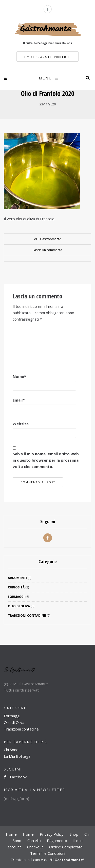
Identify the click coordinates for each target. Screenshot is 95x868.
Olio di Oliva (19, 606)
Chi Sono (11, 750)
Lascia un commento (48, 250)
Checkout (35, 847)
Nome (19, 376)
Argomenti (17, 578)
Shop (74, 834)
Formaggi (16, 597)
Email (19, 400)
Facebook (15, 777)
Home (11, 834)
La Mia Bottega (17, 756)
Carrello (34, 841)
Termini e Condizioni (48, 853)
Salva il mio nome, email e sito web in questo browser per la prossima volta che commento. (46, 460)
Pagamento (57, 841)
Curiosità (16, 587)
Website (21, 424)
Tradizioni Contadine (27, 616)
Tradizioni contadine (21, 729)
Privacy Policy (52, 834)
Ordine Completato (66, 847)
